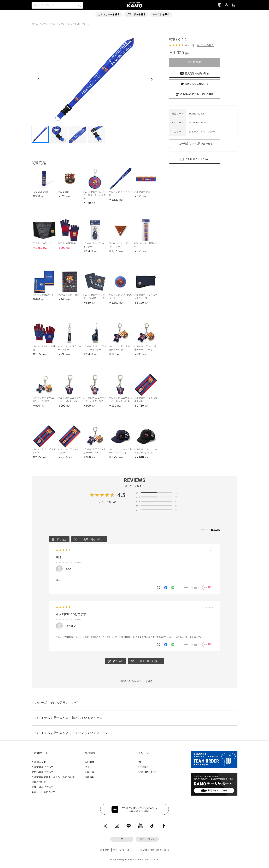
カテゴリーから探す (109, 14)
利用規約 (105, 850)
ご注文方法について (42, 767)
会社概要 (90, 762)
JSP (140, 762)
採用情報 (90, 777)
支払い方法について (42, 772)
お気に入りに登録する (196, 84)
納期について (39, 782)
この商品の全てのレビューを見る (134, 681)
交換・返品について (42, 787)
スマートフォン (147, 839)
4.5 (121, 495)
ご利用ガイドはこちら (197, 159)
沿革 (87, 767)
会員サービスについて (44, 792)
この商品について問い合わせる (196, 143)
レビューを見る (205, 45)
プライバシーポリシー (125, 850)
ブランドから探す (136, 14)
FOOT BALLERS (147, 772)
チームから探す (161, 14)
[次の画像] (152, 79)
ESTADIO (143, 767)
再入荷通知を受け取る (197, 73)
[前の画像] (38, 79)
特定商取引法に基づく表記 (155, 850)
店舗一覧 (90, 772)
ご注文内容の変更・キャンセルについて (53, 777)
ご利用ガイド (39, 762)
